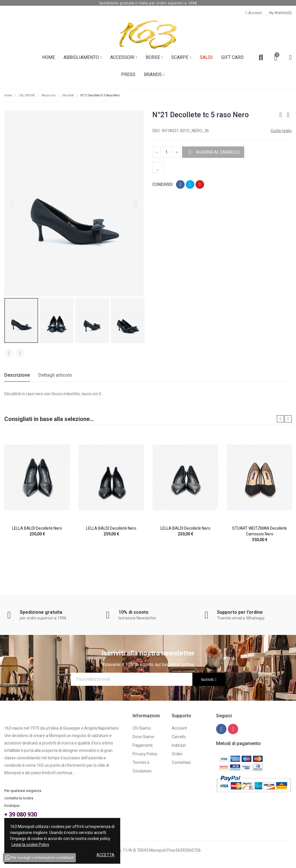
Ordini (177, 754)
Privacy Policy (145, 754)
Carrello (179, 737)
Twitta (190, 184)
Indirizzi (179, 745)
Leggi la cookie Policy (30, 845)
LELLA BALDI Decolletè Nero (37, 528)
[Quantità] (167, 152)
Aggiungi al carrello (217, 152)
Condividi (180, 184)
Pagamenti (143, 745)
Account (254, 13)
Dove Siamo (143, 737)
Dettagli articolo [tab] (55, 375)
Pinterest (200, 184)
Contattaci (181, 762)
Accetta (105, 855)
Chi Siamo (142, 728)
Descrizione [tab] (17, 375)
